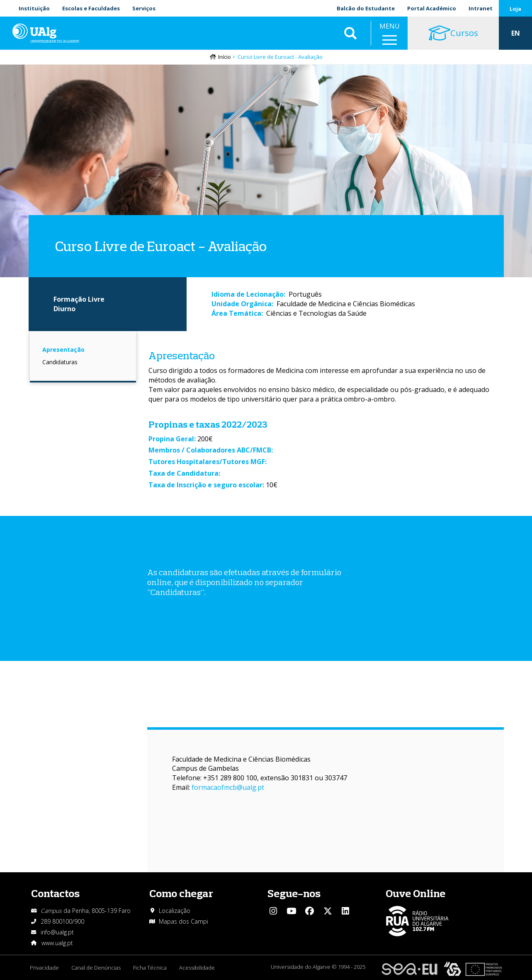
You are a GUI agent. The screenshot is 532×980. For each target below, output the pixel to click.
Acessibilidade (197, 968)
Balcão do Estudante (366, 8)
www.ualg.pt (57, 943)
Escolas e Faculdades (91, 8)
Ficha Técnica (150, 968)
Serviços (144, 8)
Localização (175, 911)
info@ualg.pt (57, 932)
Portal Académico (432, 8)
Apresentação (63, 350)
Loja (515, 9)
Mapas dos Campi (183, 921)
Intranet (481, 8)
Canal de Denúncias (96, 968)
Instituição (34, 8)
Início (225, 57)
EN (516, 33)
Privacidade (44, 968)
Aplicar (350, 33)
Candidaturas (60, 362)
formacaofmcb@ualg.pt (228, 787)
